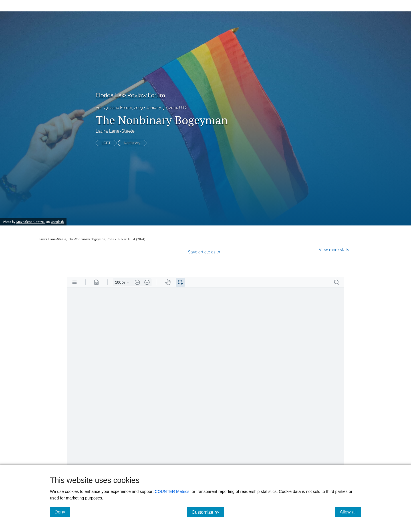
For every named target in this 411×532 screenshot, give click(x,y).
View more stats (334, 250)
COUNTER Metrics (172, 491)
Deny (62, 512)
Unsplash (57, 222)
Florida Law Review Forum (130, 95)
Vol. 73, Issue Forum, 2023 (119, 108)
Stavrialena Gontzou (31, 222)
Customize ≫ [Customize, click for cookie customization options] (208, 512)
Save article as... (204, 252)
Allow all (350, 512)
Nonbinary (132, 143)
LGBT (106, 143)
